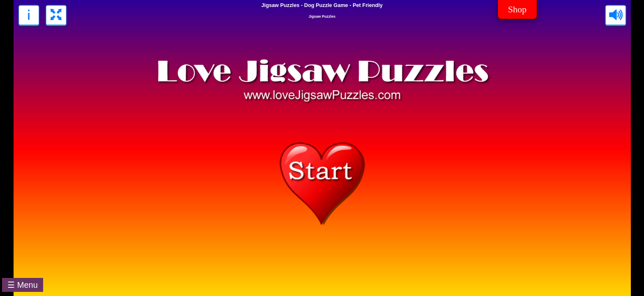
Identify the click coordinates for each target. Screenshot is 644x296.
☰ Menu (23, 285)
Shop (517, 9)
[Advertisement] (343, 277)
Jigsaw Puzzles (322, 16)
